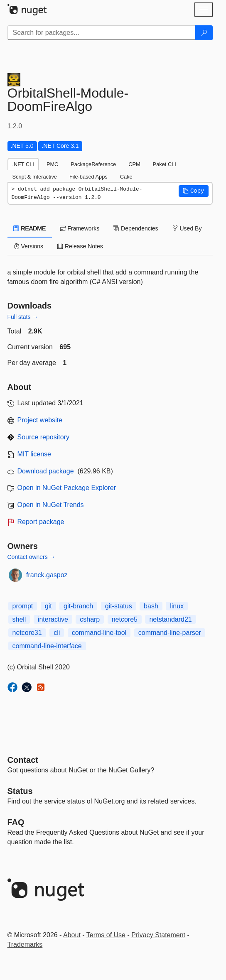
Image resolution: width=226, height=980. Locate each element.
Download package (46, 471)
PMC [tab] (52, 164)
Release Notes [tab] (80, 246)
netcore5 (125, 619)
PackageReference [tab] (93, 164)
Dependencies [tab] (136, 228)
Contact (23, 760)
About (72, 935)
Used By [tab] (187, 228)
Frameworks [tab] (80, 228)
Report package (41, 522)
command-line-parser (170, 633)
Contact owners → (31, 557)
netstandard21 (170, 619)
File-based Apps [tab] (88, 177)
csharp (90, 619)
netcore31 (27, 633)
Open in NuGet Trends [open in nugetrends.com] (51, 505)
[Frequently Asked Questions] (16, 822)
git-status (119, 606)
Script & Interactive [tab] (35, 177)
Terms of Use (106, 935)
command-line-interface (47, 646)
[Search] (204, 33)
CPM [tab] (134, 164)
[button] (194, 191)
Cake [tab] (126, 177)
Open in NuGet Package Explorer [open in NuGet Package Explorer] (67, 488)
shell (19, 619)
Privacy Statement (158, 935)
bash (151, 606)
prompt (23, 606)
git (48, 606)
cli (57, 633)
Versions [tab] (29, 246)
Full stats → (23, 317)
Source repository (43, 437)
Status (20, 791)
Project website (40, 420)
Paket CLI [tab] (165, 164)
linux (177, 606)
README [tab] (30, 228)
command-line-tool (99, 633)
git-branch (78, 606)
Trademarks (25, 944)
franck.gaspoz (47, 575)
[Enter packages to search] (102, 33)
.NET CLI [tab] (23, 164)
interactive (53, 619)
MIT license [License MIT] (34, 454)
